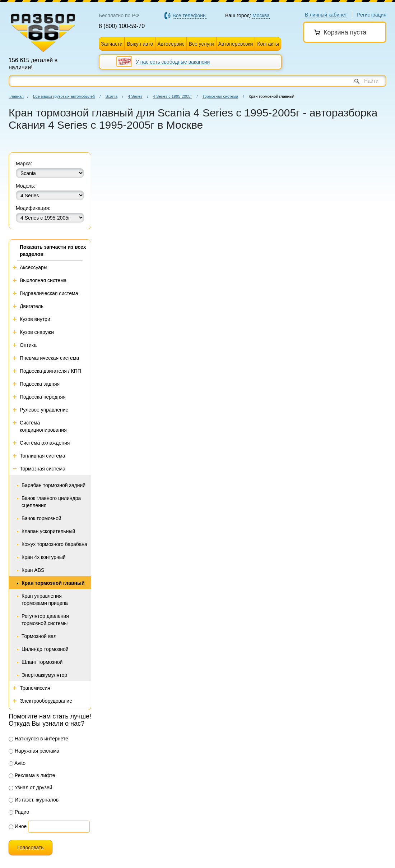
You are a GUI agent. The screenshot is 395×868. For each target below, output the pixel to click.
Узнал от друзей (30, 787)
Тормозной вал (39, 636)
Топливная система (43, 456)
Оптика (28, 345)
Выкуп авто (140, 44)
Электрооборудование (46, 701)
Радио (19, 812)
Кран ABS (33, 570)
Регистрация (372, 15)
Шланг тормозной (42, 662)
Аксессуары (34, 267)
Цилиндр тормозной (45, 649)
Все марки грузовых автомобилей (64, 96)
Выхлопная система (43, 280)
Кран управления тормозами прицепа (45, 600)
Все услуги (201, 44)
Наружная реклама (34, 751)
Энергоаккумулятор (44, 675)
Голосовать (31, 848)
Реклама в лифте (32, 775)
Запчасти (112, 44)
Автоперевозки (236, 44)
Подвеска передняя (43, 397)
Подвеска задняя (40, 384)
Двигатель (32, 306)
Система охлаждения (45, 443)
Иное (18, 826)
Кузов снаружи (37, 332)
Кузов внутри (35, 319)
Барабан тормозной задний (54, 485)
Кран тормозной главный (53, 583)
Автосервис (171, 44)
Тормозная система (220, 96)
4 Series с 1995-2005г (173, 96)
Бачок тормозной (41, 518)
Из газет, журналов (34, 800)
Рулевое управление (44, 410)
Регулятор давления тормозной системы (45, 620)
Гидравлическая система (49, 293)
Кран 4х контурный (44, 557)
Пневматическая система (49, 358)
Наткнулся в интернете (38, 739)
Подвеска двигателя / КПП (50, 371)
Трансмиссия (35, 688)
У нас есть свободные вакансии (173, 62)
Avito (17, 763)
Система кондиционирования (43, 426)
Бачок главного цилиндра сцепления (51, 502)
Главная (16, 96)
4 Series (135, 96)
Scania (111, 96)
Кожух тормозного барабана (54, 544)
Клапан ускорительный (48, 531)
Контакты (268, 44)
